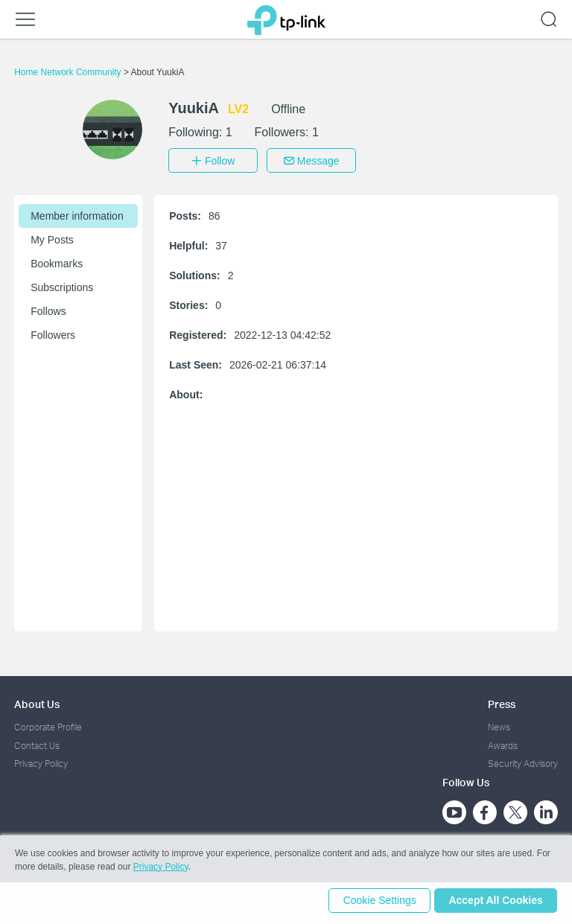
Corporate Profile (48, 725)
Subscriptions (62, 285)
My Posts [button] (52, 238)
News (499, 725)
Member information (77, 214)
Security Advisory (523, 761)
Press (502, 702)
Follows (48, 309)
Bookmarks (57, 261)
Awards (503, 743)
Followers (53, 333)
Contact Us (37, 743)
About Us (37, 702)
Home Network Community (69, 72)
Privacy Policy (41, 761)
